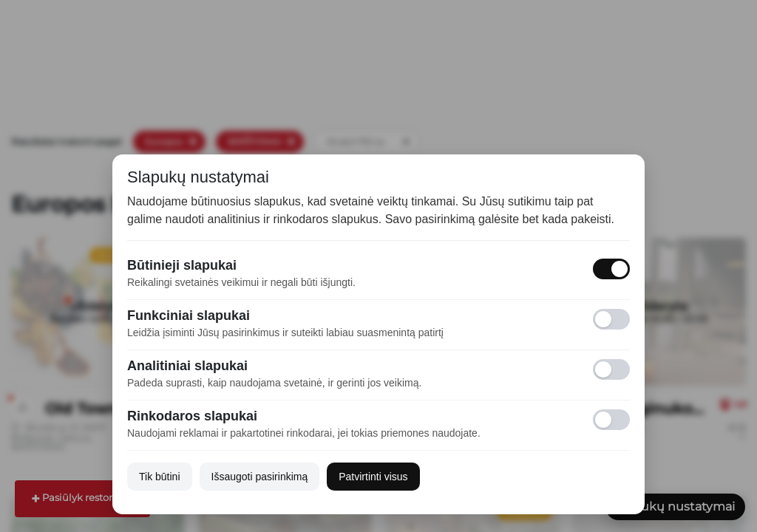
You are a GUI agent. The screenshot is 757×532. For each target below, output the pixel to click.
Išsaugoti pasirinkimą (260, 477)
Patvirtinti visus (373, 477)
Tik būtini (160, 477)
